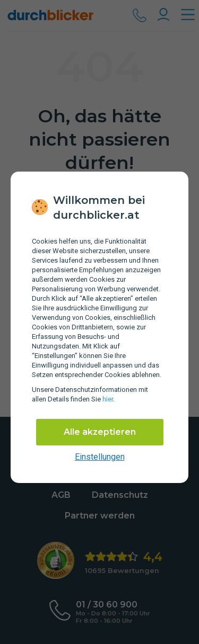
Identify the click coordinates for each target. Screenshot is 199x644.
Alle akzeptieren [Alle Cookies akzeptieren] (100, 432)
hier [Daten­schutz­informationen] (108, 399)
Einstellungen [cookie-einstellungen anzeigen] (100, 457)
